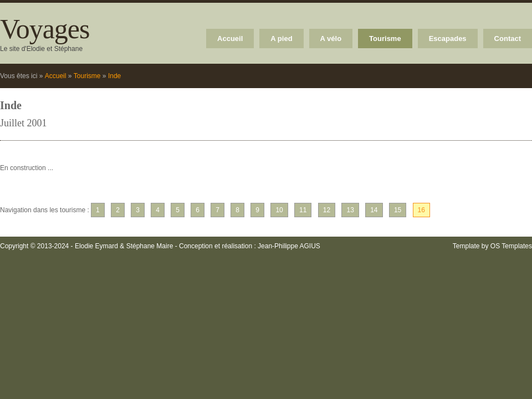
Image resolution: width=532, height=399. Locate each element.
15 (398, 210)
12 (327, 210)
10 (279, 210)
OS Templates (511, 246)
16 (421, 210)
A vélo (331, 39)
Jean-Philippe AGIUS (289, 246)
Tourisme (385, 39)
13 (350, 210)
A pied (281, 39)
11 (303, 210)
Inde (114, 76)
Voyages (45, 29)
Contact (508, 39)
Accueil (230, 39)
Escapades (448, 39)
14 (374, 210)
